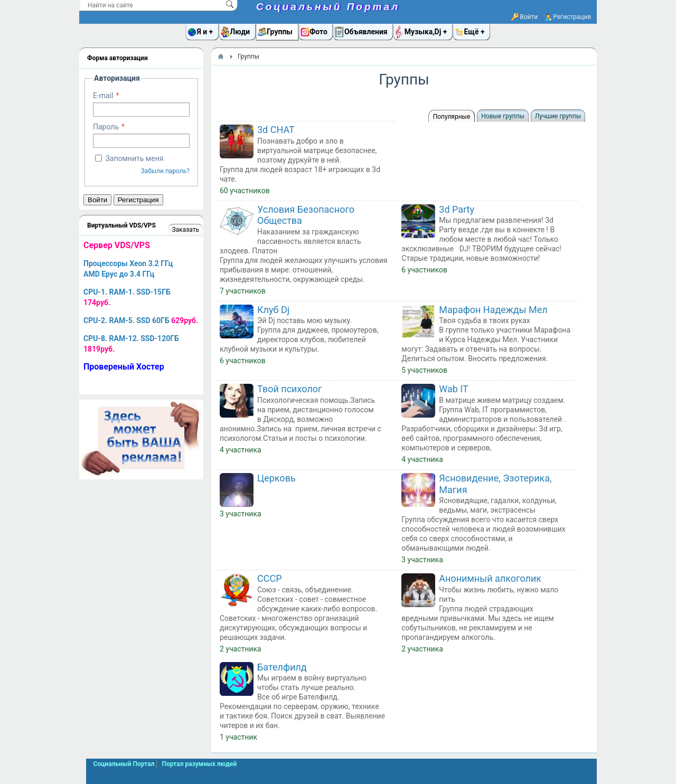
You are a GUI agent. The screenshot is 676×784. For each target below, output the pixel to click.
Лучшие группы (558, 116)
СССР (270, 578)
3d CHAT (276, 130)
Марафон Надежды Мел (493, 310)
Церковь (276, 478)
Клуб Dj (273, 310)
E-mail (103, 96)
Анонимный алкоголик (490, 578)
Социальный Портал (328, 7)
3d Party (457, 209)
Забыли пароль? (165, 171)
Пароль (106, 127)
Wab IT (453, 389)
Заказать (186, 230)
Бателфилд (282, 667)
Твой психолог (290, 389)
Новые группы (503, 116)
